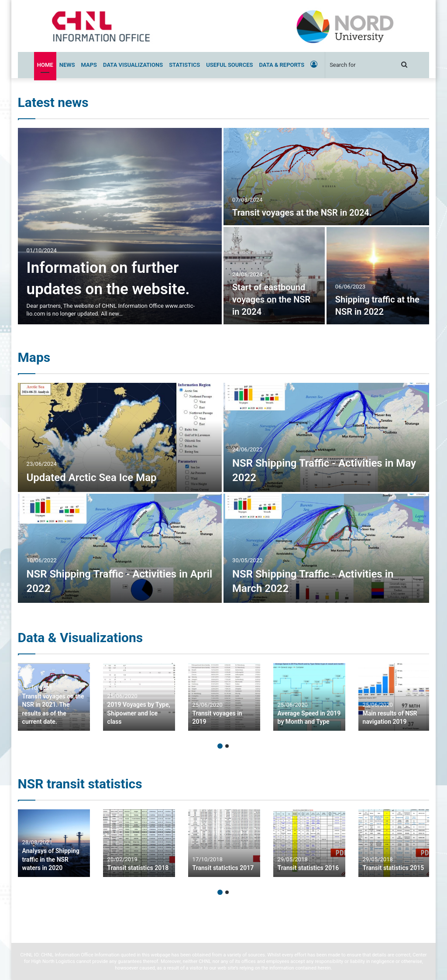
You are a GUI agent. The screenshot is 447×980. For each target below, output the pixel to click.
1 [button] (220, 746)
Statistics (184, 65)
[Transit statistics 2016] (309, 843)
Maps (89, 65)
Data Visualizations (133, 65)
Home (45, 65)
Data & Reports (282, 65)
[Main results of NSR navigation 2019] (394, 697)
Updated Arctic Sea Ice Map (92, 478)
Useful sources (229, 65)
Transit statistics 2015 (394, 868)
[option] (224, 226)
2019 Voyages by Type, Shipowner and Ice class (139, 713)
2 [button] (227, 746)
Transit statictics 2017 (223, 868)
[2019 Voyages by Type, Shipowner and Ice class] (139, 697)
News (67, 65)
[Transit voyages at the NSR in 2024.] (327, 177)
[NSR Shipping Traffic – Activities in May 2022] (327, 437)
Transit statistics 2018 (138, 868)
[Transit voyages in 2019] (224, 697)
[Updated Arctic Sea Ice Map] (120, 437)
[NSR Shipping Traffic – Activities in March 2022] (327, 548)
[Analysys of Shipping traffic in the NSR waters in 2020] (54, 843)
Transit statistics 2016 (308, 868)
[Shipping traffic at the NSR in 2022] (378, 276)
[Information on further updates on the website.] (120, 226)
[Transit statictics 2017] (224, 843)
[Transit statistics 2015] (394, 843)
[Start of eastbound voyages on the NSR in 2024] (274, 276)
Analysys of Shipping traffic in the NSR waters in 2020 (51, 859)
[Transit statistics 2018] (139, 843)
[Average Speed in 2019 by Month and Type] (309, 697)
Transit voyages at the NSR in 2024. (302, 213)
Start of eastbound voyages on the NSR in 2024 (271, 299)
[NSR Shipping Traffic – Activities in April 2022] (120, 548)
